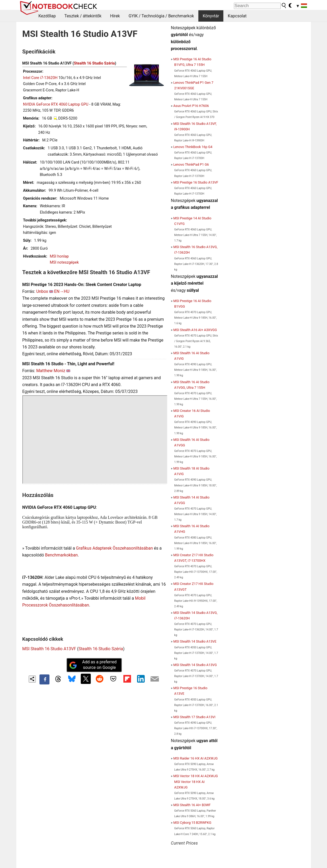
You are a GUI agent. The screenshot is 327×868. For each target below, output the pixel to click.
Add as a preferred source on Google (93, 665)
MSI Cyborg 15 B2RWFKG (192, 823)
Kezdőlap (47, 16)
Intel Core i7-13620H (40, 78)
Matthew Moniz (51, 371)
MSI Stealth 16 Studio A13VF (49, 649)
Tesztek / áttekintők (83, 16)
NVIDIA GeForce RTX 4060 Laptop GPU (56, 104)
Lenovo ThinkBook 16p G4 (193, 147)
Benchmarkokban (61, 555)
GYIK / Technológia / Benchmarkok (161, 16)
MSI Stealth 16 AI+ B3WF (192, 805)
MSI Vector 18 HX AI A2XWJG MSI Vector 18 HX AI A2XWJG (196, 781)
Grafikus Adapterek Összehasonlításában (114, 548)
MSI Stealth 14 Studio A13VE (195, 641)
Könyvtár (211, 16)
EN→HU (62, 291)
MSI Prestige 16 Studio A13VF (196, 182)
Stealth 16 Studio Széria (94, 63)
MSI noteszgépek (64, 262)
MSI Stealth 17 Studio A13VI (194, 717)
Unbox (42, 291)
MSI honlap (59, 256)
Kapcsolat (237, 16)
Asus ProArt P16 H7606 (191, 106)
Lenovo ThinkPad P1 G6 (191, 164)
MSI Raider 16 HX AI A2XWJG (196, 758)
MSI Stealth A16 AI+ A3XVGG (195, 330)
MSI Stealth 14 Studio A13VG (195, 665)
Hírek (115, 16)
